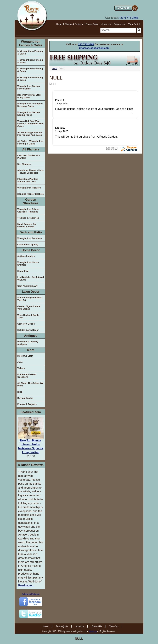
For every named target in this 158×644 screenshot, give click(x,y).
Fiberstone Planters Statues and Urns (28, 180)
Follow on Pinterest (31, 594)
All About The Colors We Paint (30, 384)
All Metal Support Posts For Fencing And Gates (30, 134)
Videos (21, 368)
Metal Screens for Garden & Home (27, 225)
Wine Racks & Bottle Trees (28, 316)
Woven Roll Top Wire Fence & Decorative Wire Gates (30, 124)
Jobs (20, 362)
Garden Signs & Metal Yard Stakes (29, 308)
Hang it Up (23, 271)
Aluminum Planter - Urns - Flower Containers (30, 172)
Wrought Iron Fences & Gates (31, 43)
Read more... (26, 585)
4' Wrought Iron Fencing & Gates (30, 61)
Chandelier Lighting (28, 244)
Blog (20, 392)
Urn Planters (24, 164)
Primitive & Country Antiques (28, 343)
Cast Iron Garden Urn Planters (29, 157)
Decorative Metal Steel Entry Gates (29, 96)
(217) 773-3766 (129, 18)
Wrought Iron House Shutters (28, 264)
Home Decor (31, 250)
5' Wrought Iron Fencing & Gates (30, 70)
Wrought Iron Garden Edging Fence (29, 114)
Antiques (31, 336)
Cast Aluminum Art (27, 286)
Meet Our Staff (25, 356)
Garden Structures (31, 201)
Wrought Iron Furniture (30, 238)
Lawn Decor (31, 292)
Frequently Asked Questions (27, 376)
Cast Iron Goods (26, 324)
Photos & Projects (74, 24)
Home (59, 24)
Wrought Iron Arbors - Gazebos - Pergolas (29, 210)
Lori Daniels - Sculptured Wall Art (31, 278)
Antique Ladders (26, 256)
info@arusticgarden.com (94, 48)
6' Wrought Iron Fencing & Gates (30, 79)
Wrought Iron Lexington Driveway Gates (30, 105)
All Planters (31, 149)
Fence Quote (92, 24)
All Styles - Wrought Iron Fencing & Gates (30, 142)
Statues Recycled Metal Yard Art (30, 299)
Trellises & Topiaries (28, 218)
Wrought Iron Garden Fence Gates (29, 87)
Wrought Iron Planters (29, 188)
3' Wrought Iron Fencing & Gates (30, 52)
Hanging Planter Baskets (30, 194)
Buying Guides (25, 398)
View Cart (133, 24)
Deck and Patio (31, 232)
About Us (106, 24)
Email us (93, 631)
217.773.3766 (86, 44)
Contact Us (119, 24)
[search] (118, 30)
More (31, 350)
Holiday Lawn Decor (28, 330)
